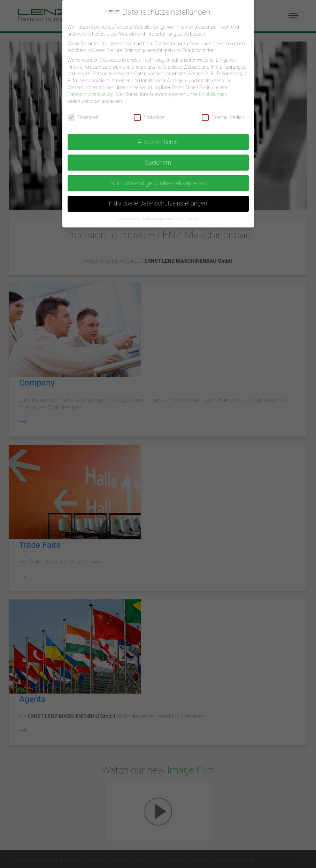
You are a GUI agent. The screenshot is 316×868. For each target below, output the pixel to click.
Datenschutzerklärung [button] (161, 216)
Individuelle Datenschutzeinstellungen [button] (158, 201)
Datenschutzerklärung (91, 91)
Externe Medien (223, 114)
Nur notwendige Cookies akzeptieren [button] (158, 180)
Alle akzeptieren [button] (158, 139)
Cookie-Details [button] (128, 216)
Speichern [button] (158, 159)
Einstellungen (213, 91)
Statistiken (150, 114)
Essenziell (83, 114)
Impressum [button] (190, 216)
